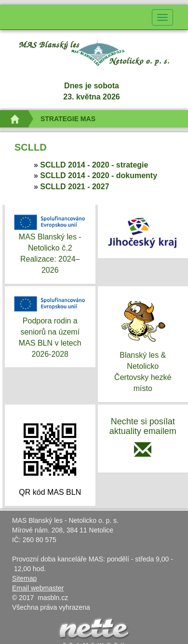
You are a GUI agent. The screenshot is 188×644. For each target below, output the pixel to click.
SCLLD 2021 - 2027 (74, 187)
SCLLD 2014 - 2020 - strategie (94, 165)
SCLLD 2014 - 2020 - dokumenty (99, 175)
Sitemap (24, 578)
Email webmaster (38, 588)
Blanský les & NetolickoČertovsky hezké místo (143, 343)
